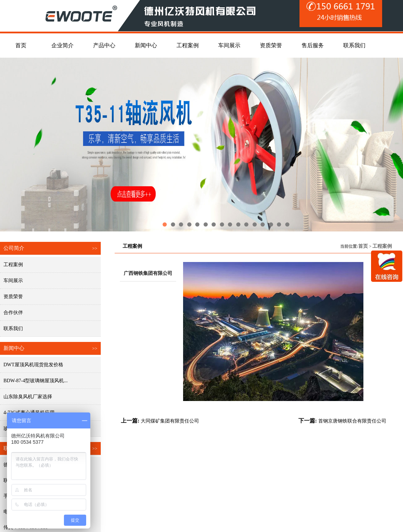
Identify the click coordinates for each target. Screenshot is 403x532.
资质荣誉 (13, 297)
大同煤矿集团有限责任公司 (170, 421)
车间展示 (13, 281)
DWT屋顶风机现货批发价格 (33, 365)
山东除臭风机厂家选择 (28, 397)
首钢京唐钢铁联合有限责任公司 (352, 421)
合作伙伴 (13, 313)
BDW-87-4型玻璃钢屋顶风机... (36, 381)
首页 (363, 246)
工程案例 (13, 265)
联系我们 (13, 329)
